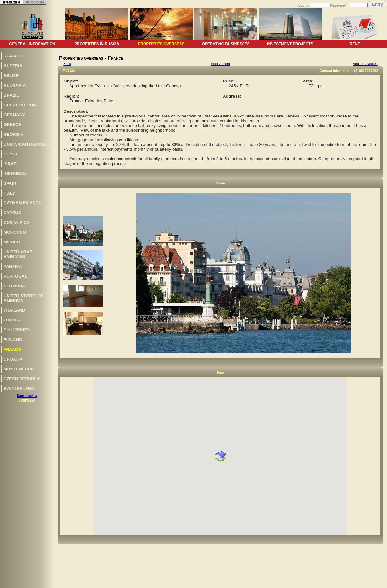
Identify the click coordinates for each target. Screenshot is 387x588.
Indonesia (15, 174)
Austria (13, 66)
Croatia (13, 359)
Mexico (12, 242)
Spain (10, 183)
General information (32, 44)
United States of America (23, 298)
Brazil (11, 95)
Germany (14, 115)
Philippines (17, 330)
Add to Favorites (365, 64)
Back (67, 64)
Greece (12, 125)
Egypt (11, 154)
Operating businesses (226, 44)
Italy (9, 193)
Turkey (12, 320)
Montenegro (19, 369)
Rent (355, 44)
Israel (11, 164)
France (12, 349)
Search (12, 56)
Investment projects (290, 44)
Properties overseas (161, 44)
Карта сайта (27, 396)
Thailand (14, 310)
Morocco (15, 232)
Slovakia (14, 286)
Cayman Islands (22, 203)
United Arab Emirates (18, 254)
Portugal (15, 276)
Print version (220, 64)
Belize (11, 76)
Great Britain (20, 105)
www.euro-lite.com (372, 582)
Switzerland (19, 389)
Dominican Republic (27, 144)
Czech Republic (22, 379)
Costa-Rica (17, 222)
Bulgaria (15, 85)
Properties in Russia (97, 44)
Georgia (13, 134)
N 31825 (69, 70)
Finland (13, 340)
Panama (13, 266)
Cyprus (12, 213)
